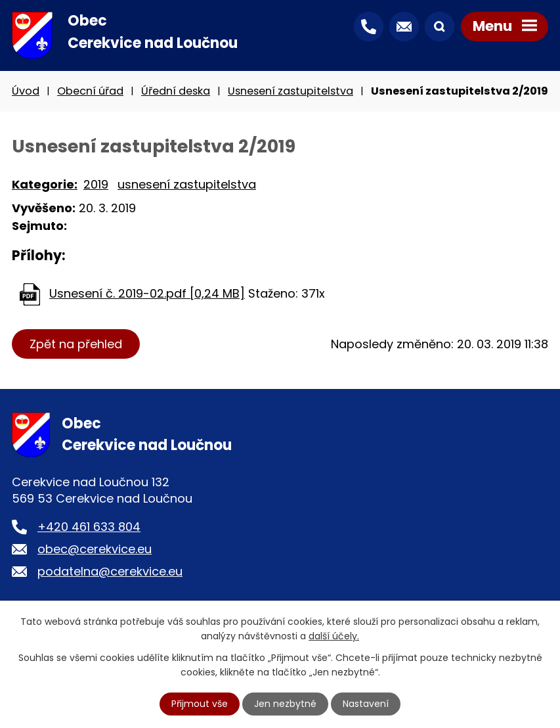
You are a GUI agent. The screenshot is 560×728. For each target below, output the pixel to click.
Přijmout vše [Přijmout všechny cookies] (200, 704)
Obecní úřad (90, 91)
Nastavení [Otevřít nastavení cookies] (366, 704)
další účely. (334, 636)
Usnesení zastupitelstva (291, 91)
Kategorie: (45, 184)
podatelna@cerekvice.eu (110, 571)
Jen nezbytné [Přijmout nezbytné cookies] (285, 704)
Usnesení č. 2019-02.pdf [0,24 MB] (147, 293)
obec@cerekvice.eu (95, 549)
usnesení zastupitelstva (187, 184)
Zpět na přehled (76, 344)
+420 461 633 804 (89, 527)
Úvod (26, 91)
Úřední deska (176, 91)
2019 (96, 184)
